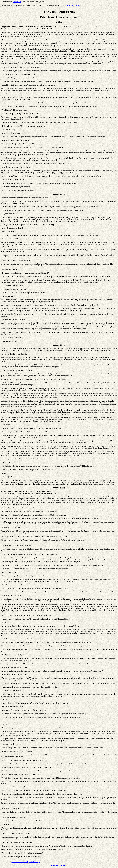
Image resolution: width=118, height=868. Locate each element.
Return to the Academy (59, 865)
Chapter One (17, 2)
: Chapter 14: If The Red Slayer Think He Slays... (26, 862)
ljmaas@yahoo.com (73, 5)
